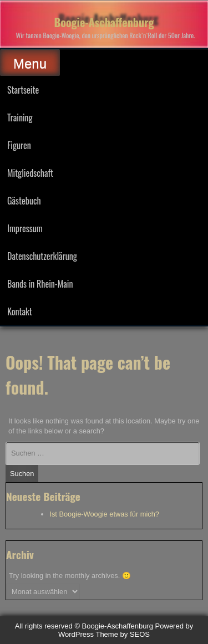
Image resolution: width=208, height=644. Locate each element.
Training (20, 117)
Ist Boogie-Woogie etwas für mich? (104, 514)
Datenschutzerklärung (42, 256)
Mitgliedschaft (30, 173)
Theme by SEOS (123, 634)
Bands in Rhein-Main (40, 284)
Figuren (19, 145)
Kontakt (20, 311)
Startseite (23, 90)
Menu (30, 63)
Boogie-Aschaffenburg (104, 22)
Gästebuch (24, 201)
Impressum (25, 228)
